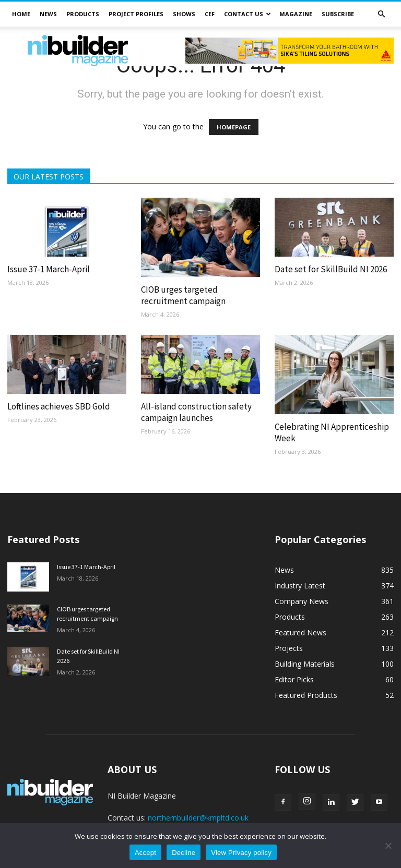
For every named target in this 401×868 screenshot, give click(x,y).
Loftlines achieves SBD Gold (59, 406)
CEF (210, 14)
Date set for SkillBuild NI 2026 (331, 269)
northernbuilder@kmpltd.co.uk (198, 818)
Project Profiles (136, 14)
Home (21, 14)
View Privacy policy (241, 853)
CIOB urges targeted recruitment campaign (183, 295)
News (48, 14)
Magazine (296, 14)
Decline (184, 853)
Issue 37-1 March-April (49, 269)
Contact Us (247, 14)
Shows (184, 14)
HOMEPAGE (234, 127)
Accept (145, 853)
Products (83, 14)
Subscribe (338, 14)
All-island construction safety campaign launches (196, 412)
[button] (381, 14)
